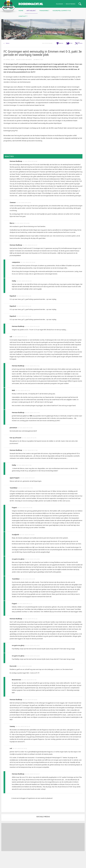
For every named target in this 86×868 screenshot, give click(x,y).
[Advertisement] (16, 848)
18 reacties (38, 71)
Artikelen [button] (31, 11)
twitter (70, 55)
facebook (60, 55)
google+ (80, 55)
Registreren (70, 4)
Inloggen (59, 4)
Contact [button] (23, 16)
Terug (8, 55)
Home (21, 11)
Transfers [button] (44, 11)
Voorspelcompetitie (62, 11)
